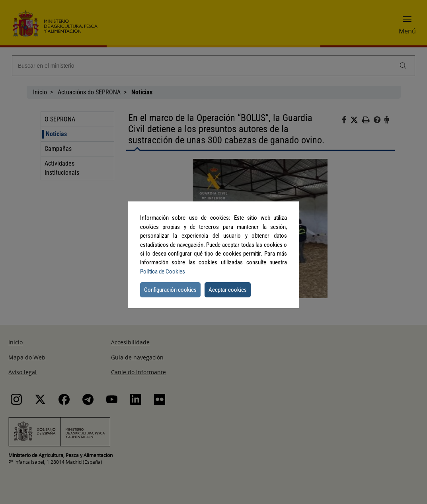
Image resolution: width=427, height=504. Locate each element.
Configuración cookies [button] (170, 290)
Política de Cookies (163, 272)
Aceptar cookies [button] (228, 290)
